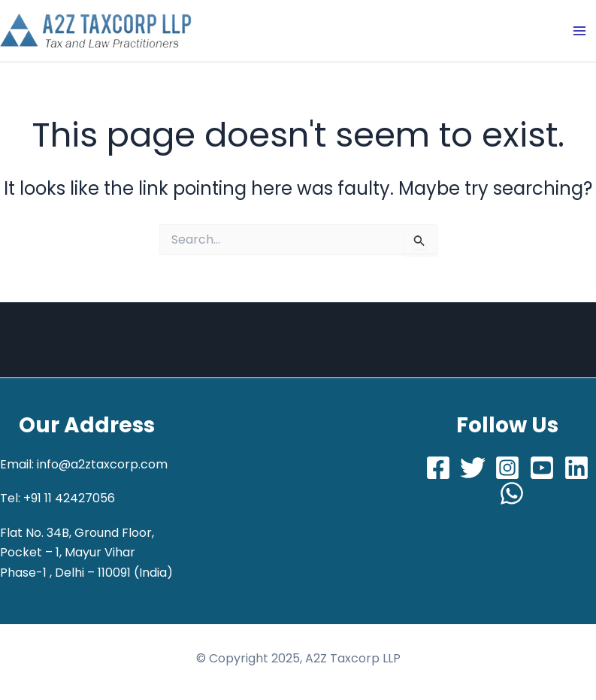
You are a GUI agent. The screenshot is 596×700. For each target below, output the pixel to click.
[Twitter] (473, 468)
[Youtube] (542, 468)
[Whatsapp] (512, 493)
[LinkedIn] (576, 468)
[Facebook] (438, 468)
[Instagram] (507, 468)
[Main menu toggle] (579, 31)
